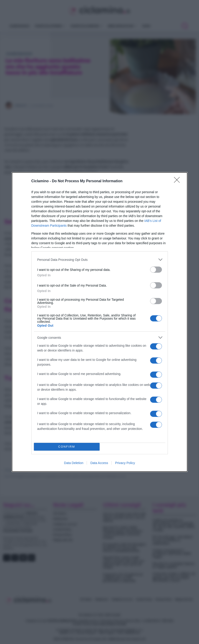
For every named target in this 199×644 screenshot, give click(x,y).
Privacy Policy (125, 463)
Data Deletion (74, 463)
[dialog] (100, 322)
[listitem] (100, 260)
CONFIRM (67, 447)
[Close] (178, 181)
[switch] (156, 270)
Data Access (99, 463)
